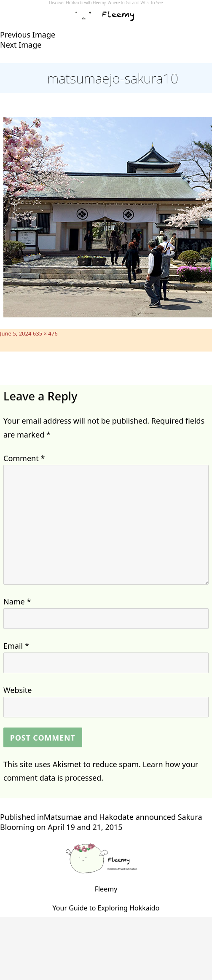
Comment (24, 458)
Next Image (21, 45)
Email (16, 646)
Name (17, 601)
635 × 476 (45, 333)
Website (18, 690)
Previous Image (28, 35)
